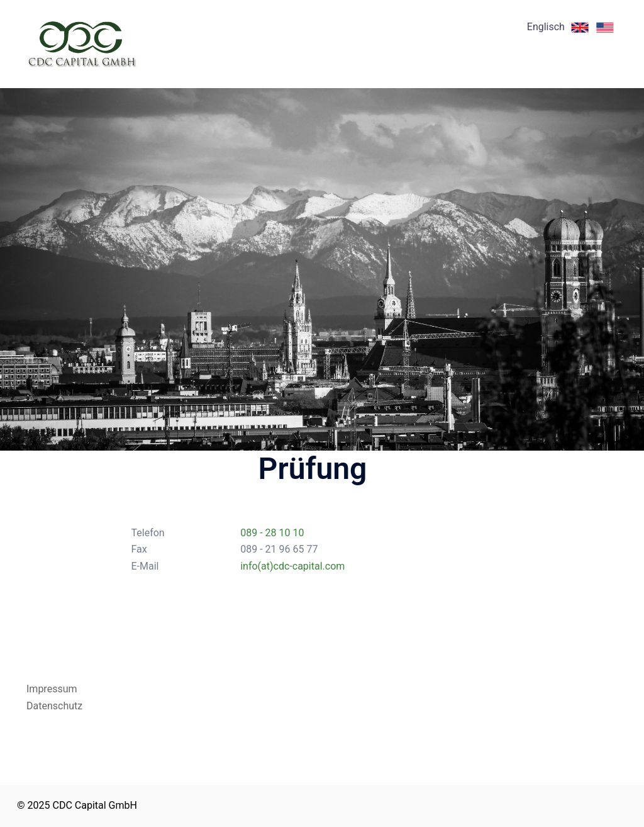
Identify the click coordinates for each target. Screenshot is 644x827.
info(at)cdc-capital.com (292, 566)
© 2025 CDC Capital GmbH (77, 805)
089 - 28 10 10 (272, 533)
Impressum (52, 689)
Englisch (572, 27)
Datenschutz (54, 706)
